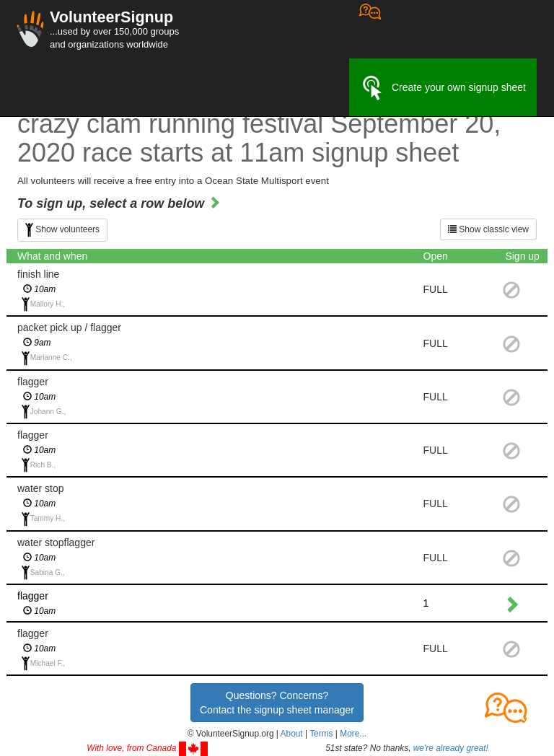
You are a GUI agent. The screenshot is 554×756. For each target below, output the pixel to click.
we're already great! (451, 748)
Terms (321, 734)
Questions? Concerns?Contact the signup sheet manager (277, 703)
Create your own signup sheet (443, 88)
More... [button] (353, 734)
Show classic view (488, 229)
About (292, 734)
